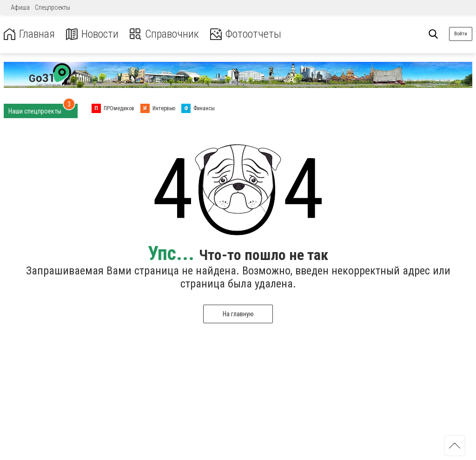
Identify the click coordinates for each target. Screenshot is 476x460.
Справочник (164, 34)
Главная (29, 34)
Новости (92, 34)
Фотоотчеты (246, 34)
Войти (461, 34)
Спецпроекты (53, 7)
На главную (238, 314)
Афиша (20, 7)
